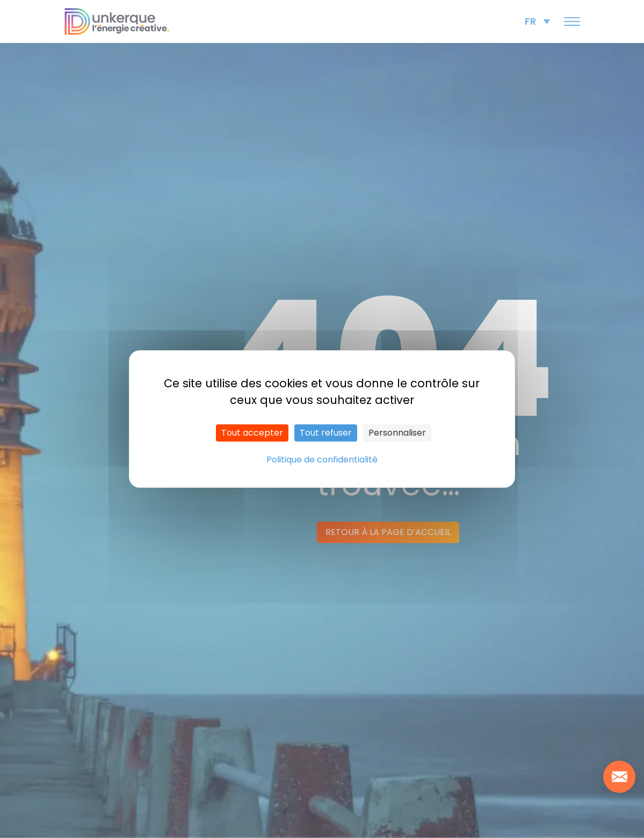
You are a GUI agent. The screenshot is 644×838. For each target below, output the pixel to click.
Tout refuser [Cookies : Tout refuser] (326, 433)
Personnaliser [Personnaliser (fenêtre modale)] (397, 433)
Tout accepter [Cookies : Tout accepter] (252, 433)
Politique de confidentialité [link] (322, 460)
